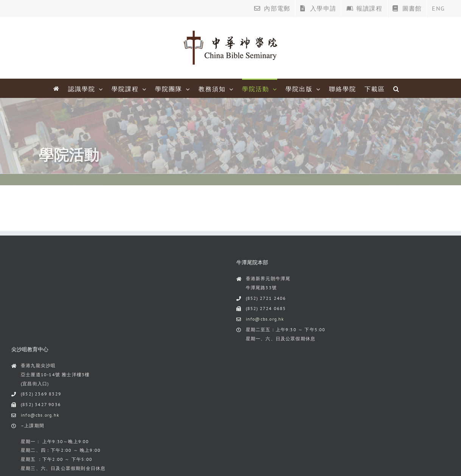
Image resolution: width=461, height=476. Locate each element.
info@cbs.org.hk (265, 319)
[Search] (397, 88)
